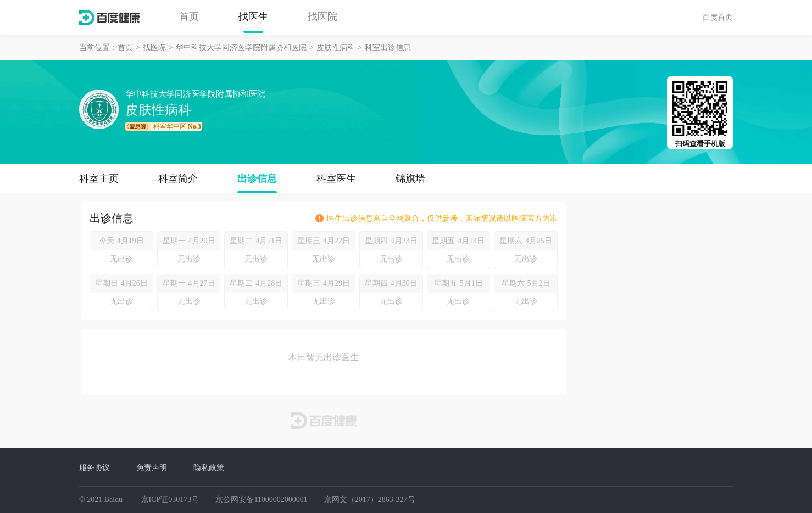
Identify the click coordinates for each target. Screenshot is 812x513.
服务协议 (94, 467)
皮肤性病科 (336, 48)
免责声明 (152, 467)
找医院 (322, 16)
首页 (189, 16)
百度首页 (718, 17)
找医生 (253, 16)
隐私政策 (209, 467)
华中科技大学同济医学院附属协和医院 (241, 48)
